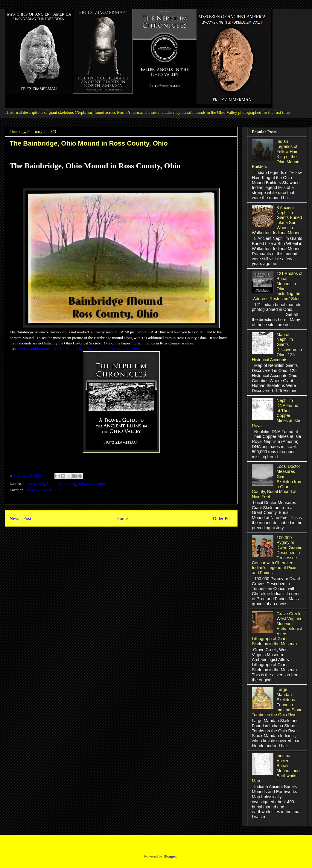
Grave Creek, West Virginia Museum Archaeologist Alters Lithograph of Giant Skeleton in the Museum (277, 629)
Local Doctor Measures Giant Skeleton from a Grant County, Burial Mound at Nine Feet (277, 481)
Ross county (96, 484)
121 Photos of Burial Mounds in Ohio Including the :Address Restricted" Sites (277, 286)
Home (122, 518)
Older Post (223, 518)
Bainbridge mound (61, 484)
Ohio (81, 484)
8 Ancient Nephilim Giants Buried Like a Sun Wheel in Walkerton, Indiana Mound (277, 220)
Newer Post (20, 518)
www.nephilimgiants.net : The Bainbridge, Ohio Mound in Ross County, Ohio (79, 348)
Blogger (170, 856)
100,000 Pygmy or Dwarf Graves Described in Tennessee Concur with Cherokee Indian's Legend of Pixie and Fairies (277, 555)
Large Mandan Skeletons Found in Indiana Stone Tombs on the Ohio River (277, 702)
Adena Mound (33, 484)
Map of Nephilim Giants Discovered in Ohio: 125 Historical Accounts (277, 347)
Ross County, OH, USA (44, 490)
